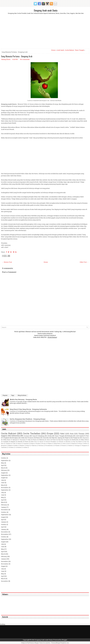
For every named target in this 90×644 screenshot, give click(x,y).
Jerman (26, 436)
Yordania (11, 447)
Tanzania (22, 440)
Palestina (41, 446)
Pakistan (34, 446)
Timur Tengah (79, 50)
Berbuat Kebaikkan (51, 442)
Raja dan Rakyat (77, 442)
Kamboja (74, 444)
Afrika (50, 436)
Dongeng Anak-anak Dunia (46, 10)
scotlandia (18, 447)
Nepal (28, 446)
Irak (64, 444)
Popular (5, 395)
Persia (54, 440)
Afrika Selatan (85, 440)
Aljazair (41, 442)
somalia (25, 447)
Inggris (4, 436)
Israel (68, 444)
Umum (19, 444)
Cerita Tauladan (32, 433)
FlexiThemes (30, 643)
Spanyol (15, 440)
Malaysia (42, 440)
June (3, 483)
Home (53, 50)
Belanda (70, 436)
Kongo (80, 444)
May (3, 463)
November (5, 487)
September (5, 460)
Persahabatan (49, 446)
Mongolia (4, 446)
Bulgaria (13, 442)
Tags (13, 395)
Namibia (22, 446)
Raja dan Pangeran (64, 440)
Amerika (46, 438)
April (3, 465)
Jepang (60, 438)
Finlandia (61, 442)
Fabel (62, 434)
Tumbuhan (4, 447)
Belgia (32, 444)
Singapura (85, 446)
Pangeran (76, 438)
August (3, 473)
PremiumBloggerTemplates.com (60, 643)
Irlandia (20, 442)
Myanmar (68, 442)
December (5, 510)
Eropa (50, 433)
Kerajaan (15, 438)
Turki (14, 444)
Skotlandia (75, 440)
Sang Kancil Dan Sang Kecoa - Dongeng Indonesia (28, 409)
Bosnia (44, 444)
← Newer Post (7, 262)
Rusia (38, 438)
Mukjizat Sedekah (13, 446)
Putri (87, 436)
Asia (72, 434)
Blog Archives (22, 395)
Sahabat (70, 446)
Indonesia (16, 436)
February (4, 470)
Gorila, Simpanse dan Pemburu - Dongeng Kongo (28, 419)
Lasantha (48, 643)
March (3, 468)
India (23, 438)
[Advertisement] (45, 33)
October (4, 458)
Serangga (77, 446)
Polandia (57, 446)
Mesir (86, 444)
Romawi (64, 446)
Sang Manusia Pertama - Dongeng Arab (17, 56)
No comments (25, 59)
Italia (29, 440)
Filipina (50, 444)
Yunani (81, 434)
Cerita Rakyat (69, 50)
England (6, 438)
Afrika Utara (34, 442)
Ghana (35, 440)
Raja (53, 438)
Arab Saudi (60, 50)
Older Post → (84, 262)
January (4, 507)
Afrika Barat (7, 440)
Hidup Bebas (57, 444)
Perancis (30, 438)
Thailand (8, 444)
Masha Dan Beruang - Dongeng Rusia (23, 399)
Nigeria (67, 438)
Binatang (41, 436)
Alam (48, 440)
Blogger (65, 640)
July (2, 480)
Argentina (26, 444)
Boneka (38, 444)
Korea (27, 442)
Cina (34, 436)
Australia (6, 442)
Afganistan (86, 438)
